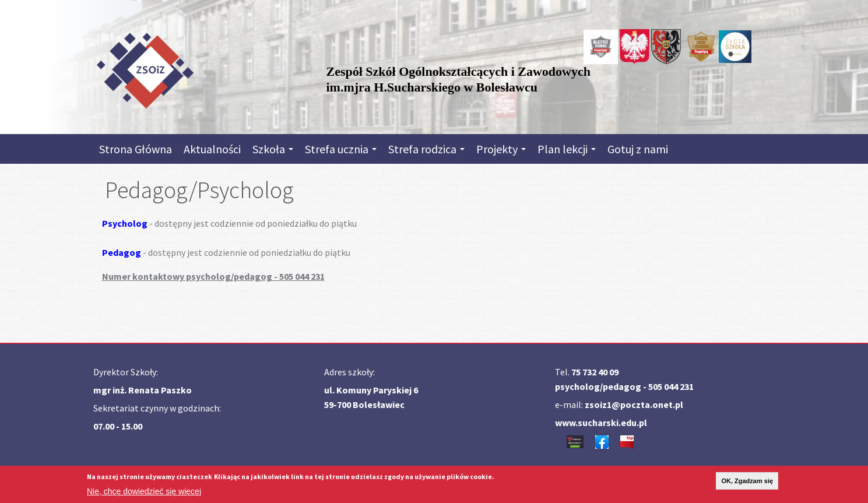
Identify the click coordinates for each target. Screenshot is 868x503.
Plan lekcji (567, 149)
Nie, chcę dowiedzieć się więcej (144, 493)
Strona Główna (136, 149)
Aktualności (212, 149)
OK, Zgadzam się (747, 483)
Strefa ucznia (341, 149)
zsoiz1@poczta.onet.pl (634, 404)
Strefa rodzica (426, 149)
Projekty (501, 149)
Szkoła (273, 149)
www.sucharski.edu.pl (601, 423)
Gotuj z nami (638, 149)
